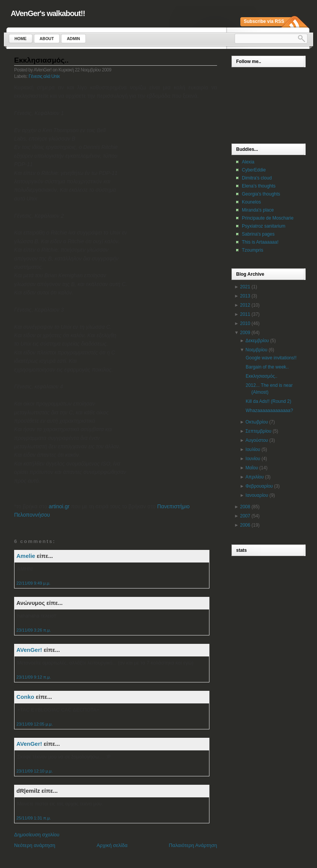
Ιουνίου (253, 459)
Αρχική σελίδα (112, 845)
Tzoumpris (253, 250)
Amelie (26, 556)
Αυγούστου (257, 440)
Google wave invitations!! (271, 358)
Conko (25, 697)
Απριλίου (255, 477)
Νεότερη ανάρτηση (35, 845)
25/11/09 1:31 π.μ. (34, 818)
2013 (245, 296)
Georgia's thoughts (261, 194)
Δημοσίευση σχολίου (37, 835)
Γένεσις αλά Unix (44, 76)
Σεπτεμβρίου (259, 431)
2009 (245, 333)
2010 (245, 323)
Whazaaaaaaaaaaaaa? (269, 411)
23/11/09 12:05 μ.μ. (35, 724)
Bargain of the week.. (267, 367)
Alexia (248, 162)
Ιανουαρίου (257, 495)
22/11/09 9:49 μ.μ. (33, 583)
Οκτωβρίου (257, 422)
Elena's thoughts (259, 186)
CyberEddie (254, 170)
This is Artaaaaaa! (260, 242)
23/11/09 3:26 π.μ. (34, 630)
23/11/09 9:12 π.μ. (34, 677)
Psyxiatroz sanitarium (264, 226)
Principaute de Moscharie (268, 218)
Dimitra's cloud (257, 178)
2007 (245, 516)
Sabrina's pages (258, 234)
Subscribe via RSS (264, 21)
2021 (245, 287)
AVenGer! (29, 650)
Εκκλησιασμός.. (41, 60)
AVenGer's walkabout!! (48, 13)
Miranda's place (258, 210)
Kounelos (251, 202)
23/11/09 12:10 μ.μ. (35, 771)
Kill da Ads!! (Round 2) (268, 401)
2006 (245, 525)
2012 (245, 305)
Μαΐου (252, 468)
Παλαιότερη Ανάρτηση (193, 845)
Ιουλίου (253, 449)
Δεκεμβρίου (257, 341)
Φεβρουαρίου (259, 486)
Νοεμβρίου (257, 350)
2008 (245, 507)
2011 (245, 314)
